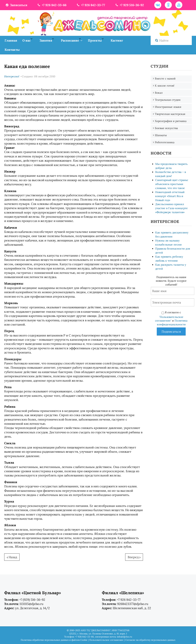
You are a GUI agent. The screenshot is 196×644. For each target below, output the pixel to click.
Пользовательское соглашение (106, 640)
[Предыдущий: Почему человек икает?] (12, 557)
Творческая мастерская (170, 114)
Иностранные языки (168, 107)
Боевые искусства (166, 128)
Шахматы (161, 135)
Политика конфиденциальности (172, 322)
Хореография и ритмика (171, 121)
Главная (11, 40)
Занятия (46, 40)
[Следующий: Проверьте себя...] (134, 557)
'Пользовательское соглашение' (169, 319)
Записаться (16, 5)
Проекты (95, 40)
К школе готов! (165, 86)
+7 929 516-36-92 (129, 5)
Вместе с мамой (165, 79)
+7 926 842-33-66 (52, 5)
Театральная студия (168, 100)
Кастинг (117, 40)
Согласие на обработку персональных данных (150, 640)
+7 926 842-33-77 (91, 5)
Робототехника (165, 142)
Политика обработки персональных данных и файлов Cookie (54, 640)
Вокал (159, 93)
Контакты (12, 50)
